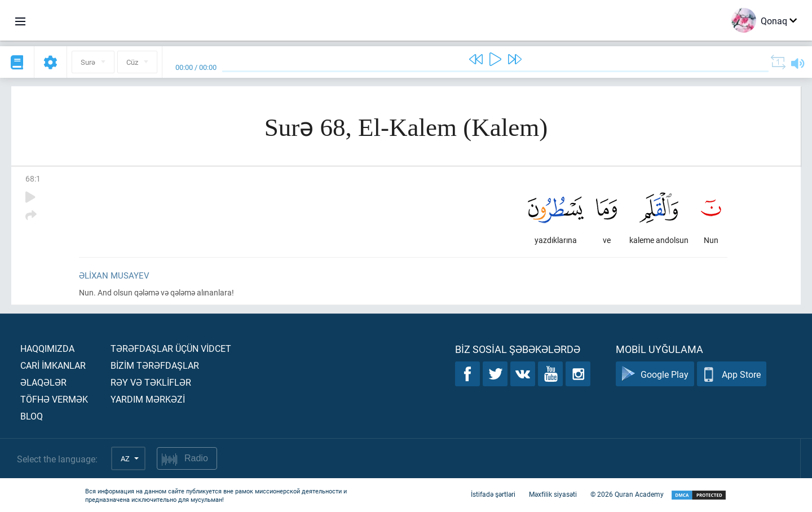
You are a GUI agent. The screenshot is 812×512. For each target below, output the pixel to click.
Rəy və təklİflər (151, 382)
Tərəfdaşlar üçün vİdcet (171, 348)
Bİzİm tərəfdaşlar (155, 365)
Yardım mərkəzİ (148, 399)
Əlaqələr (43, 382)
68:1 (33, 178)
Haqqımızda (47, 348)
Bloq (32, 416)
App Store (732, 374)
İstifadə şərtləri (493, 494)
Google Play (655, 374)
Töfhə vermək (54, 399)
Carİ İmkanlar (53, 365)
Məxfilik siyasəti (553, 494)
